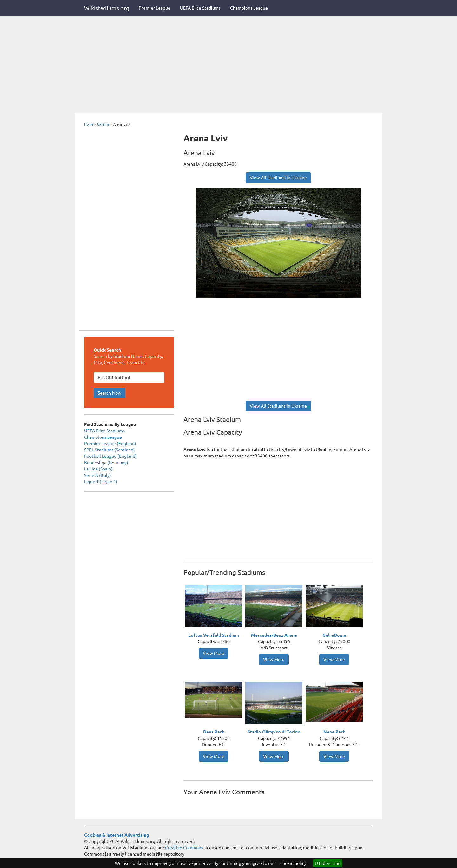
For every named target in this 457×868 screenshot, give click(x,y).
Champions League (249, 8)
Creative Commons (184, 848)
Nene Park (334, 732)
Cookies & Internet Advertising (116, 835)
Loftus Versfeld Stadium (214, 635)
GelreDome (334, 635)
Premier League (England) (110, 444)
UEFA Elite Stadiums (200, 8)
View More (214, 653)
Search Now (109, 393)
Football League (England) (110, 456)
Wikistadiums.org (107, 8)
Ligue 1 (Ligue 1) (101, 482)
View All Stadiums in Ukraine (278, 178)
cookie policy (293, 863)
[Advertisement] (228, 65)
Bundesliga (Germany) (106, 463)
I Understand (328, 863)
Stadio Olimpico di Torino (274, 732)
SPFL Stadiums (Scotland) (109, 450)
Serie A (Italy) (98, 475)
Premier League (155, 8)
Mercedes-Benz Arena (274, 635)
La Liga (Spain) (98, 469)
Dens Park (214, 732)
